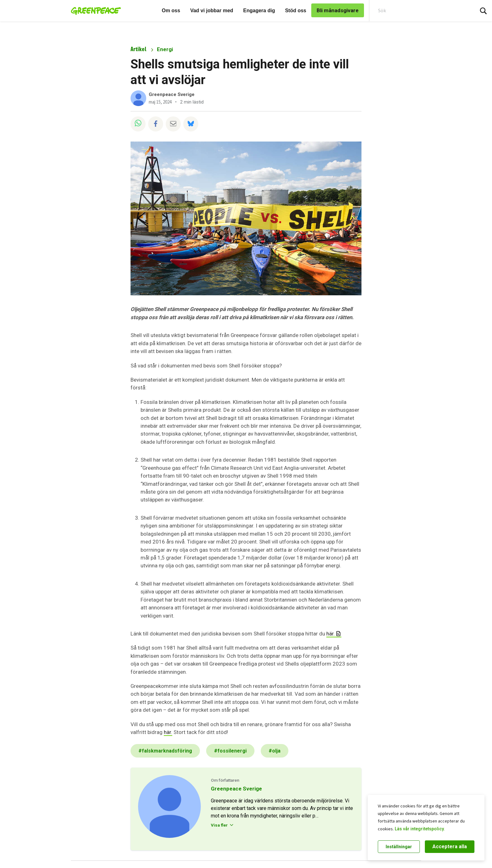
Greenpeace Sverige (172, 94)
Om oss (171, 11)
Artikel (138, 49)
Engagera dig (259, 11)
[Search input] (418, 11)
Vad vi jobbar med (212, 11)
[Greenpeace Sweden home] (94, 11)
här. (331, 634)
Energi (165, 49)
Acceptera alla (450, 847)
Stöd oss (296, 11)
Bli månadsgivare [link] (338, 10)
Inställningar (399, 847)
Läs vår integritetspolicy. (420, 829)
